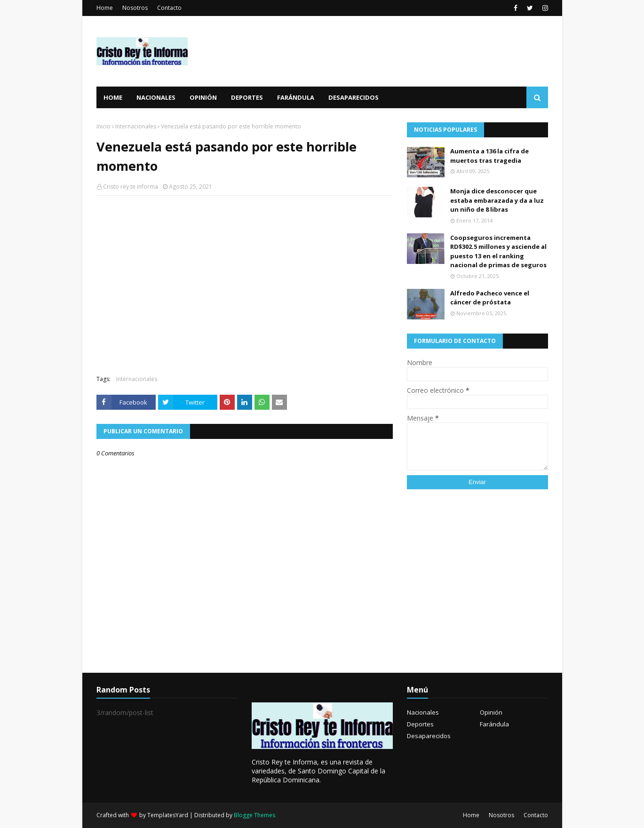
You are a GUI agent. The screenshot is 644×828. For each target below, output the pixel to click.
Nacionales (423, 712)
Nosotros (135, 8)
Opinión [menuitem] (203, 97)
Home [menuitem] (113, 97)
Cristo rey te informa (131, 187)
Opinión (491, 712)
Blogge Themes (254, 815)
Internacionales (136, 126)
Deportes (420, 724)
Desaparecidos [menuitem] (354, 97)
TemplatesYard (168, 815)
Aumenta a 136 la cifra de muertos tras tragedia (489, 156)
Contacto (169, 8)
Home (105, 8)
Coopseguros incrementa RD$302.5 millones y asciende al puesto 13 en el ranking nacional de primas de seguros (498, 251)
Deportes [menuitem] (247, 97)
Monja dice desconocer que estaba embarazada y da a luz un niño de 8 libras (497, 200)
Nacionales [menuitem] (156, 97)
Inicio (103, 126)
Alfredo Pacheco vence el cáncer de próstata (490, 298)
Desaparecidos (429, 736)
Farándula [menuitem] (296, 97)
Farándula (494, 724)
